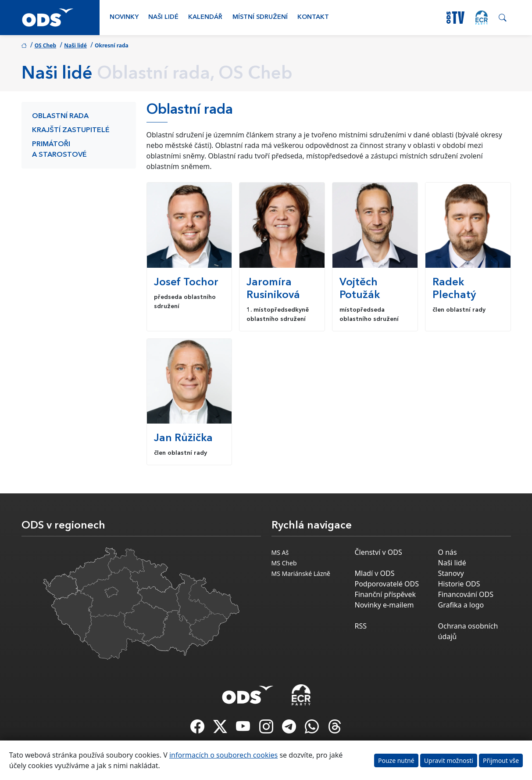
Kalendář (205, 17)
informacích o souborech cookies (223, 755)
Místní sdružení (260, 17)
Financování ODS (466, 594)
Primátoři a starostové (59, 150)
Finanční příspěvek (386, 594)
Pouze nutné (396, 760)
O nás (448, 552)
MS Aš (280, 552)
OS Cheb (45, 45)
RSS (361, 626)
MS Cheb (284, 563)
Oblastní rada (60, 116)
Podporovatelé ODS (387, 584)
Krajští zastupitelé (71, 130)
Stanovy (451, 573)
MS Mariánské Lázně (301, 573)
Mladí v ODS (375, 573)
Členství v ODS (378, 552)
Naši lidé (163, 17)
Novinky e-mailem (384, 605)
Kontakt (313, 17)
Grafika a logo (461, 605)
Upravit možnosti (449, 760)
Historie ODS (459, 584)
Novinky (124, 17)
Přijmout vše (501, 760)
